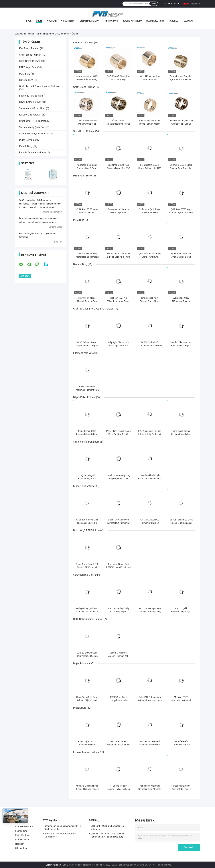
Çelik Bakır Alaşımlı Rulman (34, 134)
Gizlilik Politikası (53, 865)
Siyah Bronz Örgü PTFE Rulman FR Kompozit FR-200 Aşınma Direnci (87, 567)
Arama (154, 4)
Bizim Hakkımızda (90, 21)
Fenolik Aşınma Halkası (32, 153)
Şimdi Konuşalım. (172, 4)
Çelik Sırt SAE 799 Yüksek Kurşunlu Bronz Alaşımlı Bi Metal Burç (118, 301)
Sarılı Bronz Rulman (30, 61)
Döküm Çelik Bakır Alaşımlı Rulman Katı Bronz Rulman (118, 656)
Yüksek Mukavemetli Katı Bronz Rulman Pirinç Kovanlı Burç (87, 79)
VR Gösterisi (68, 21)
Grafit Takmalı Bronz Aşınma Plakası (39, 86)
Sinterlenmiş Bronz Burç (32, 108)
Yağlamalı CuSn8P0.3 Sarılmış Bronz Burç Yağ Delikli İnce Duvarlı (118, 168)
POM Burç (25, 74)
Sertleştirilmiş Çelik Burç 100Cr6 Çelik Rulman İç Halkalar (87, 612)
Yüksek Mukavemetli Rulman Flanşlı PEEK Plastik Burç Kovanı (150, 745)
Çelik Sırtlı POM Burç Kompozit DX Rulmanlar (107, 828)
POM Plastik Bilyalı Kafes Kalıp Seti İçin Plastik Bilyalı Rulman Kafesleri (118, 434)
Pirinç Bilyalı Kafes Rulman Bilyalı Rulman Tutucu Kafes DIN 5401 (87, 434)
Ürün (39, 21)
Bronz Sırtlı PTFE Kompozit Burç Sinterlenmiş (60, 835)
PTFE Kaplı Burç (28, 67)
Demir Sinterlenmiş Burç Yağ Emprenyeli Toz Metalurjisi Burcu (118, 479)
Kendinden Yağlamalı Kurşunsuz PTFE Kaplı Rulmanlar (63, 828)
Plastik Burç (26, 146)
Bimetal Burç (26, 80)
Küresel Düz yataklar (30, 115)
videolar (51, 21)
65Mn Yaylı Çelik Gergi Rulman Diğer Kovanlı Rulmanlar (87, 700)
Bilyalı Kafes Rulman (30, 102)
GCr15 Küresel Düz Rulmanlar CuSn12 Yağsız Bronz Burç (150, 523)
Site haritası (21, 848)
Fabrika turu (111, 21)
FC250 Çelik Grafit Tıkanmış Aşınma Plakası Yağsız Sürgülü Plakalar (150, 346)
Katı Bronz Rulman (29, 48)
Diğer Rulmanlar (28, 140)
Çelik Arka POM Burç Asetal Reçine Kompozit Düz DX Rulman (87, 257)
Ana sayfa (20, 34)
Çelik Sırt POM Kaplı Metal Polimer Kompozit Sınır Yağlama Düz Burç (107, 835)
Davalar (189, 21)
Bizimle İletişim (155, 21)
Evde (29, 21)
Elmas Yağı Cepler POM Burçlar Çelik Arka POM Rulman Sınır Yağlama (118, 257)
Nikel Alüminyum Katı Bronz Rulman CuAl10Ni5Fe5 (150, 79)
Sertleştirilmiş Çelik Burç (33, 127)
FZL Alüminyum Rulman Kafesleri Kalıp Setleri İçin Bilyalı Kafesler (150, 434)
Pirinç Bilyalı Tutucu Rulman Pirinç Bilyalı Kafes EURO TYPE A (181, 434)
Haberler (174, 21)
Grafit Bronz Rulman (30, 55)
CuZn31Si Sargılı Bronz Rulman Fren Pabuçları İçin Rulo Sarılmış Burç (181, 168)
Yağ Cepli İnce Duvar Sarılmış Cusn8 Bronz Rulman (87, 168)
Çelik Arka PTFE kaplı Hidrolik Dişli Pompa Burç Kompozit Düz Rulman (181, 212)
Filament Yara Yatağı (30, 96)
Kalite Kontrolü (132, 21)
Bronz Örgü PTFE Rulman (33, 121)
